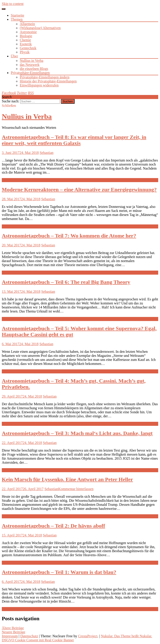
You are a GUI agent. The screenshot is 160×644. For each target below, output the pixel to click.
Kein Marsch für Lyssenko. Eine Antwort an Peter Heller (67, 479)
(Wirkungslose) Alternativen (40, 28)
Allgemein (27, 24)
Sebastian (46, 153)
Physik (25, 52)
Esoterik (26, 44)
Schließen (9, 106)
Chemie (25, 40)
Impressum (10, 636)
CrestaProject (88, 636)
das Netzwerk (30, 65)
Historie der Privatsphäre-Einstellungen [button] (48, 81)
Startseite (18, 15)
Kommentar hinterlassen (76, 489)
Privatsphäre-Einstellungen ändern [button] (45, 77)
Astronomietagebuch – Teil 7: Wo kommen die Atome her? (69, 236)
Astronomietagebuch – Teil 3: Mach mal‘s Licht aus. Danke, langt (77, 433)
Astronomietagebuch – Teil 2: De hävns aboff (53, 526)
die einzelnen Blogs (34, 69)
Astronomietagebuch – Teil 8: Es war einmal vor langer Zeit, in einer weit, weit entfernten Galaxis (74, 140)
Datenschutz (29, 636)
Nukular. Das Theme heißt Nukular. (127, 636)
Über (14, 56)
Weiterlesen (10, 180)
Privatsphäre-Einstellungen (30, 73)
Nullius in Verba (32, 61)
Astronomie (28, 32)
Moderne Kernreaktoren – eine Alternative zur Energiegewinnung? (79, 190)
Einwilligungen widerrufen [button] (39, 85)
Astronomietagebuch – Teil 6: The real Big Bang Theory (66, 282)
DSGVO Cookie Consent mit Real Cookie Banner (38, 640)
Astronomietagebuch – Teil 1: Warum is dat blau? (59, 572)
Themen (17, 19)
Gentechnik (28, 48)
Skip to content (13, 4)
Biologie (26, 36)
